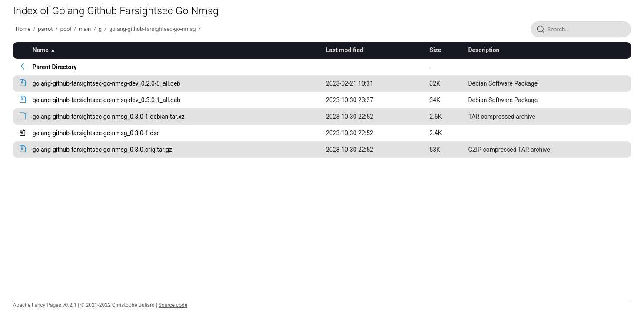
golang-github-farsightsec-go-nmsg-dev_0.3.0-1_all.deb (107, 100)
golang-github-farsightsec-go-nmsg (152, 29)
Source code (173, 305)
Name (41, 50)
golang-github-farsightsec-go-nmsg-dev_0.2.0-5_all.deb (107, 83)
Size (435, 50)
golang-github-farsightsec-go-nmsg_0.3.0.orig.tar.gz (102, 150)
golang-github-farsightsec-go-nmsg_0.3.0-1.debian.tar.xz (109, 117)
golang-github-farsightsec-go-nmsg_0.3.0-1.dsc (96, 133)
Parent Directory (55, 67)
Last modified (345, 50)
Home (23, 29)
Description (484, 50)
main (85, 29)
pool (66, 29)
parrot (45, 29)
